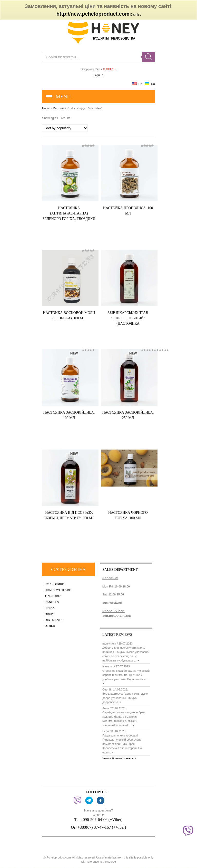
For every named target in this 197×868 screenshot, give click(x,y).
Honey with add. (58, 590)
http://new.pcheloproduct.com (93, 14)
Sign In (98, 75)
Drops (50, 614)
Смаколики (55, 584)
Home (46, 108)
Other (50, 626)
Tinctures (53, 596)
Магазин (58, 108)
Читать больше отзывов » (119, 758)
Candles (52, 602)
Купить (83, 228)
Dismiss (136, 15)
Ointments (53, 620)
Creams (51, 608)
